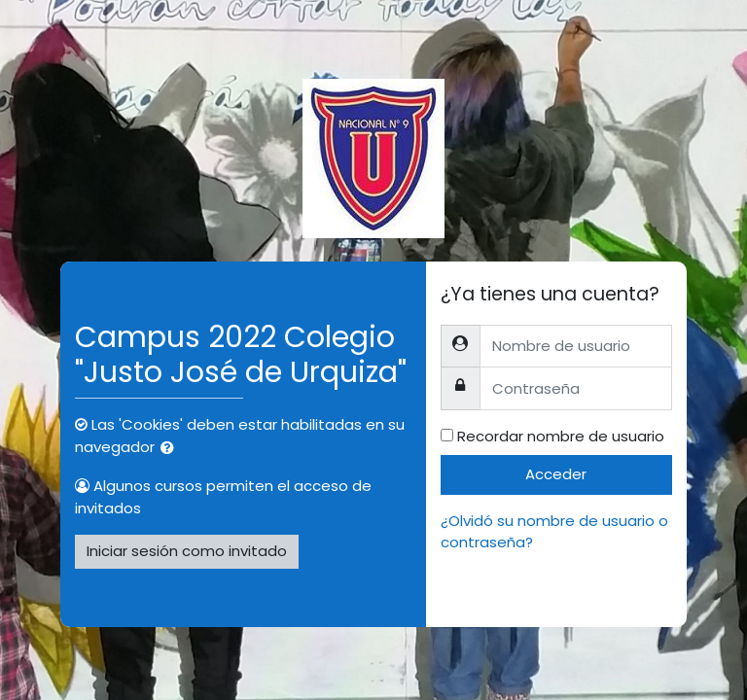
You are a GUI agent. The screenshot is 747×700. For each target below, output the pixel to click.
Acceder (556, 474)
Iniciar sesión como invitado (187, 551)
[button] (171, 449)
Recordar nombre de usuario (561, 436)
